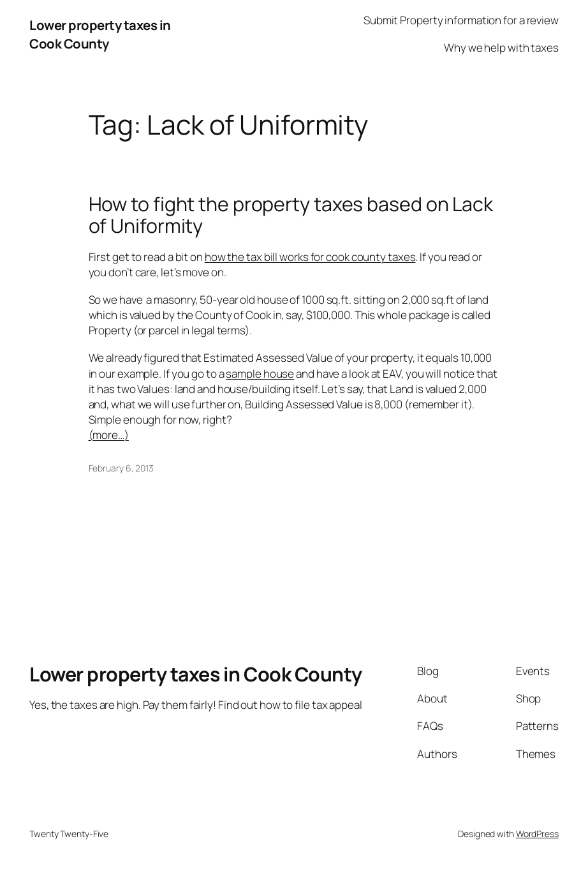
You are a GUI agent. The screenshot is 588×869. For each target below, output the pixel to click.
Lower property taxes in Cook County (100, 34)
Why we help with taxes (501, 48)
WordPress (537, 834)
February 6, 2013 (121, 468)
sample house (260, 374)
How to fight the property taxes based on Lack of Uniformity (291, 215)
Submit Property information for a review (461, 20)
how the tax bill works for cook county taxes (310, 257)
